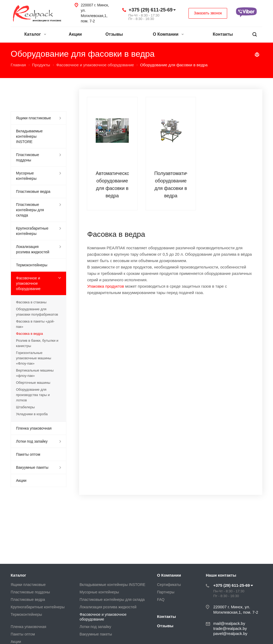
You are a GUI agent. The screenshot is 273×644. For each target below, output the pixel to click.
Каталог (35, 34)
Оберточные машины (33, 383)
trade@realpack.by (230, 628)
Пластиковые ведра (33, 191)
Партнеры (166, 592)
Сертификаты (169, 585)
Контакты (223, 34)
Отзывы (114, 34)
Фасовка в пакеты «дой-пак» (35, 324)
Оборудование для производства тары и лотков (33, 395)
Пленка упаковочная (34, 428)
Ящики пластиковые (33, 118)
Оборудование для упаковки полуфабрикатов (37, 312)
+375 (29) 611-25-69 (151, 10)
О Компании (168, 34)
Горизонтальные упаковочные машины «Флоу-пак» (34, 358)
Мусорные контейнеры (26, 176)
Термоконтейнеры (32, 265)
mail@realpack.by (229, 623)
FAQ (161, 600)
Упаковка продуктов (106, 286)
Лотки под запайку (32, 441)
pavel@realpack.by (230, 633)
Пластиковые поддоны (28, 157)
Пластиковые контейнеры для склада (30, 210)
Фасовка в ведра (29, 334)
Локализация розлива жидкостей (33, 249)
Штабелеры (25, 407)
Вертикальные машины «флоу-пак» (35, 373)
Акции (75, 34)
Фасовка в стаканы (31, 302)
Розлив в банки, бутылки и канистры (37, 343)
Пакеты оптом (28, 454)
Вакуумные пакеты (32, 467)
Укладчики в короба (32, 414)
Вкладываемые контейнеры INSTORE (29, 136)
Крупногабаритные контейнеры (32, 231)
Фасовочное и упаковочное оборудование (28, 283)
